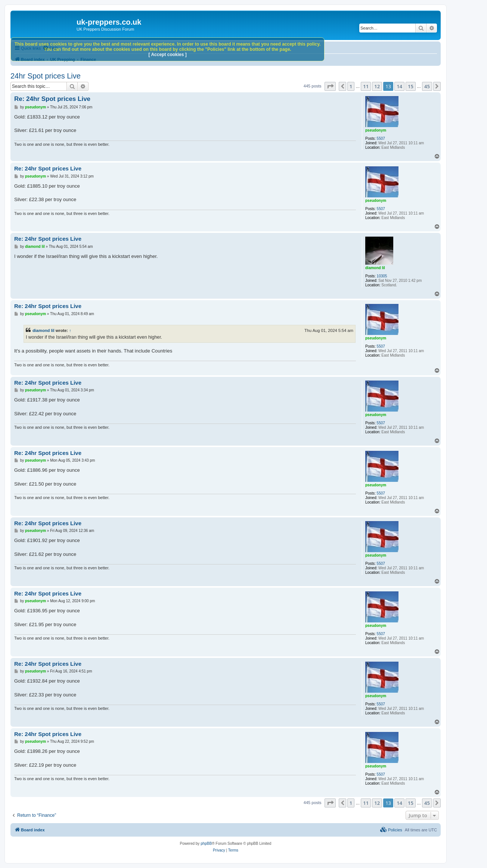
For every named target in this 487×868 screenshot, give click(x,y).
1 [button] (351, 86)
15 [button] (411, 86)
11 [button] (366, 86)
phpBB (206, 844)
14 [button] (399, 86)
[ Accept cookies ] (168, 55)
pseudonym (376, 130)
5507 (381, 138)
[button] (330, 86)
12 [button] (377, 86)
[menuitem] (391, 830)
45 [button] (427, 86)
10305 (382, 276)
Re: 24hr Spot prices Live (52, 99)
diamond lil (375, 268)
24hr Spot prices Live (46, 76)
